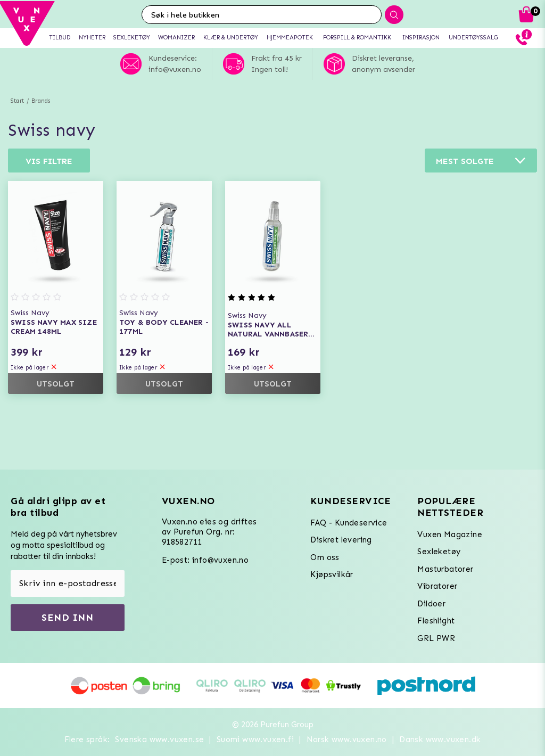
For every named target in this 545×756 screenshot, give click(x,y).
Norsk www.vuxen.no (347, 739)
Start (17, 101)
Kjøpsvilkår (332, 574)
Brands (41, 101)
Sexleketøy (439, 552)
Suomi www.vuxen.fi (255, 739)
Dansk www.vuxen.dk (440, 739)
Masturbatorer (445, 569)
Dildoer (431, 604)
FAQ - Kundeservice (349, 523)
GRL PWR (436, 638)
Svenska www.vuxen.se (159, 739)
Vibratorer (437, 586)
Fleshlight (436, 621)
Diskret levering (341, 540)
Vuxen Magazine (450, 535)
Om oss (325, 557)
